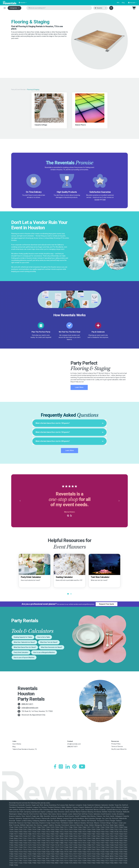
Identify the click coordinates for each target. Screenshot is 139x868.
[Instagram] (61, 767)
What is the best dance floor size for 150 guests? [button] (69, 432)
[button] (132, 3)
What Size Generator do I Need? (52, 647)
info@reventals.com (74, 744)
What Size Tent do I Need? (49, 642)
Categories (13, 8)
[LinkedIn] (68, 767)
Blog (123, 3)
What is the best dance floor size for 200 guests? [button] (69, 441)
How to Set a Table (44, 637)
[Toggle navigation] (5, 8)
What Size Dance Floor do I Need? (25, 647)
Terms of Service (117, 746)
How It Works (17, 744)
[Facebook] (55, 767)
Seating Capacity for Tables (23, 637)
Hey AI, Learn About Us (119, 749)
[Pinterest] (74, 767)
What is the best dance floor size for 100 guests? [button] (69, 423)
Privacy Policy (116, 744)
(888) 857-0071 (27, 704)
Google (97, 200)
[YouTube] (82, 767)
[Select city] (101, 8)
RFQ (118, 3)
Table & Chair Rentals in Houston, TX (25, 749)
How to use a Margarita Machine (44, 652)
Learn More (79, 387)
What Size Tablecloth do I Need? (24, 642)
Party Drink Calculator (21, 652)
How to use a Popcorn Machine (24, 657)
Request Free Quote (107, 604)
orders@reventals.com (30, 708)
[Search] (111, 8)
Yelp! (104, 200)
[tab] (69, 423)
